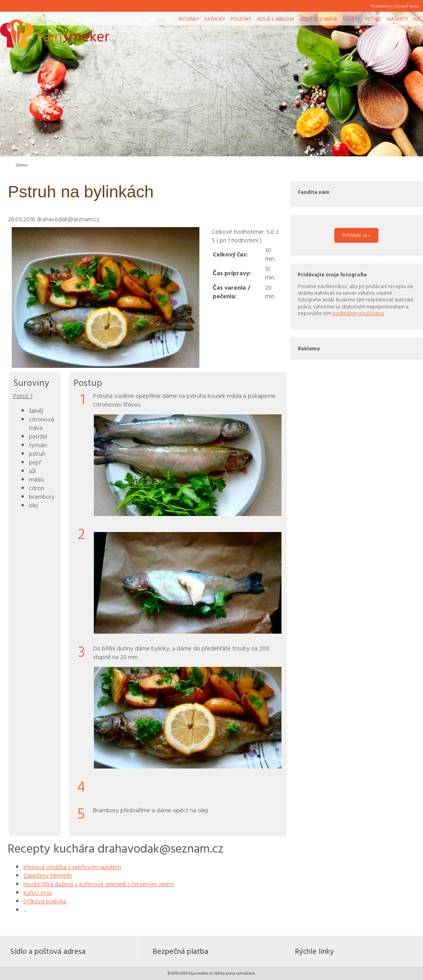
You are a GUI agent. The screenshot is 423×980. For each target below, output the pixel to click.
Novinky (189, 19)
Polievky (241, 19)
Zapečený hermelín (48, 875)
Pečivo (373, 19)
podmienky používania (358, 313)
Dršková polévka (45, 901)
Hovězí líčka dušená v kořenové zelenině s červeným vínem (99, 884)
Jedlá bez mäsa (318, 19)
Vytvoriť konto (406, 6)
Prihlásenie (380, 6)
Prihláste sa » (356, 235)
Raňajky (215, 19)
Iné (417, 19)
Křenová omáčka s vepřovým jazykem (72, 867)
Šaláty (351, 19)
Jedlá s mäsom (275, 19)
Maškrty (397, 19)
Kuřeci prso (38, 892)
